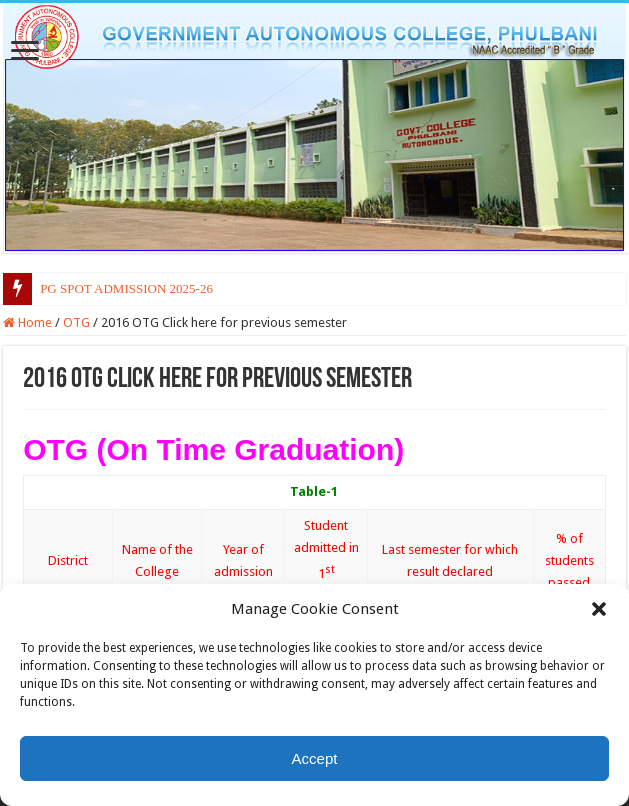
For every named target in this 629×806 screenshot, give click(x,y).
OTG (76, 322)
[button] (599, 609)
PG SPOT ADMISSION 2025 (117, 288)
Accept (315, 758)
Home (27, 322)
